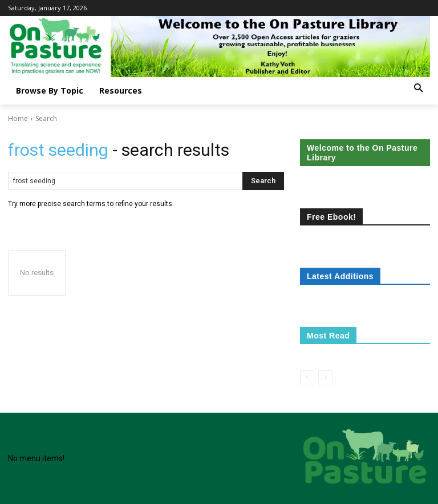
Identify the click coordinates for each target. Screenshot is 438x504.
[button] (418, 89)
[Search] (263, 181)
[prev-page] (307, 378)
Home (18, 118)
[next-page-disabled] (325, 378)
